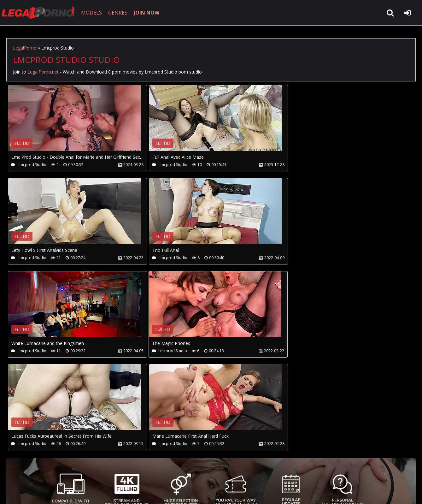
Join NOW (17, 474)
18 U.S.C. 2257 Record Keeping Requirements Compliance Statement (206, 493)
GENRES (119, 13)
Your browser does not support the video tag (74, 122)
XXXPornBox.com (185, 474)
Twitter (149, 474)
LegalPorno (25, 48)
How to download (110, 474)
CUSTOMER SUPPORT (57, 474)
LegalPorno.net (41, 13)
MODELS (92, 13)
